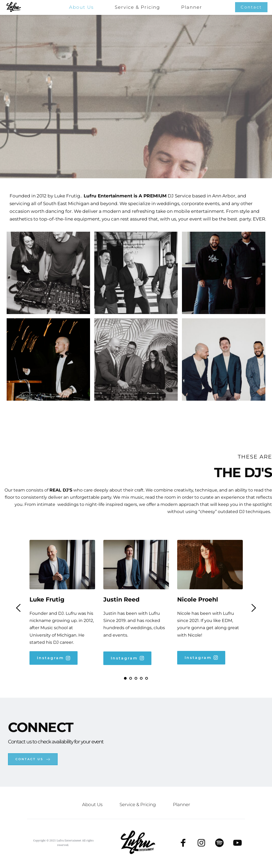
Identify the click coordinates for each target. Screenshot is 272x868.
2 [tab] (131, 678)
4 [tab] (141, 678)
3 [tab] (136, 678)
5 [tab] (147, 678)
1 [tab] (125, 678)
